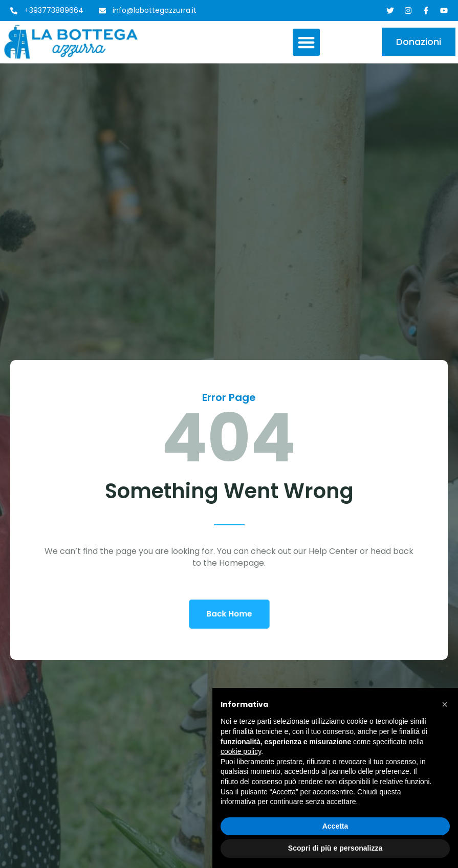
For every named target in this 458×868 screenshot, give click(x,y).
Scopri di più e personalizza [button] (335, 848)
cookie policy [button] (241, 751)
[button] (306, 42)
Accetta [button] (335, 826)
